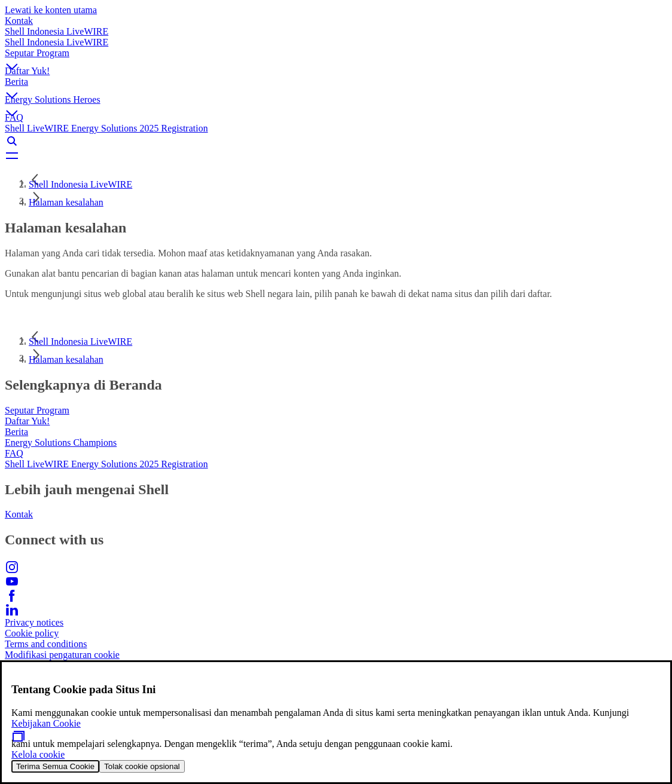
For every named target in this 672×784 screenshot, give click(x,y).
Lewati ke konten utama (51, 10)
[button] (336, 57)
